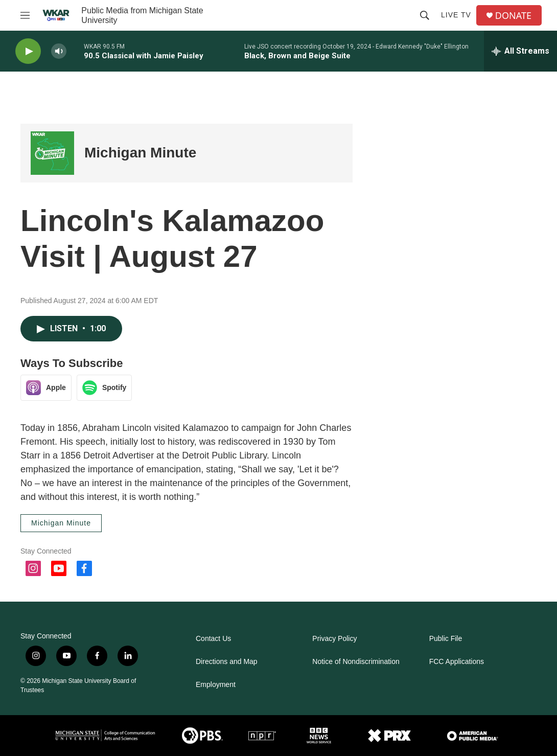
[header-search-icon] (425, 15)
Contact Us (213, 639)
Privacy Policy (334, 639)
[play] (28, 51)
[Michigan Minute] (52, 153)
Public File (446, 639)
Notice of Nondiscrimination (356, 662)
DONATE (513, 16)
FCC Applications (457, 662)
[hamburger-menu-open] (25, 15)
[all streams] (520, 51)
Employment (216, 685)
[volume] (59, 51)
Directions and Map (227, 662)
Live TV (456, 15)
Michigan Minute (140, 153)
